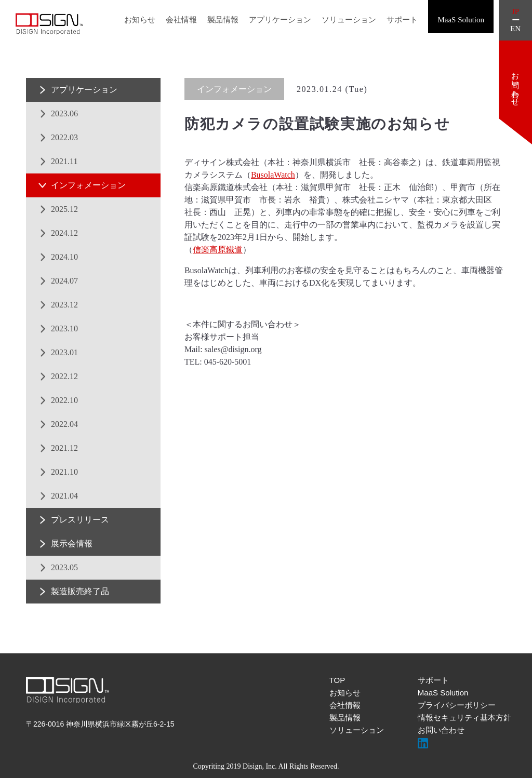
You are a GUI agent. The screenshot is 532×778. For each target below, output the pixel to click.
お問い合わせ (441, 730)
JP (515, 12)
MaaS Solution (443, 693)
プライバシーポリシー (457, 705)
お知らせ (140, 20)
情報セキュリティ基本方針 (464, 717)
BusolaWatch (273, 175)
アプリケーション (280, 20)
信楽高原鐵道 (218, 250)
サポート (402, 20)
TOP (337, 680)
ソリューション (349, 20)
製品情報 (223, 20)
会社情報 (181, 20)
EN (515, 29)
